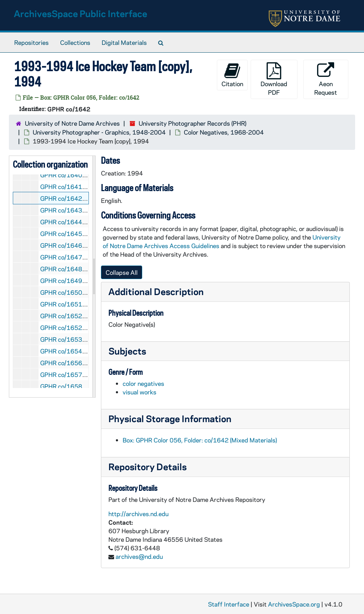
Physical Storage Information (170, 418)
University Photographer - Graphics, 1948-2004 (99, 132)
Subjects (127, 351)
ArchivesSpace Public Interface (81, 13)
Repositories (31, 42)
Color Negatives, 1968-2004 (224, 132)
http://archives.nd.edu (138, 514)
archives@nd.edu (139, 556)
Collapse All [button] (122, 272)
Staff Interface (229, 604)
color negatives (143, 383)
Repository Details (148, 466)
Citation (232, 75)
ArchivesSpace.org (294, 604)
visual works (140, 392)
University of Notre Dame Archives (72, 123)
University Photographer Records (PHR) (192, 123)
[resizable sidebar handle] (94, 277)
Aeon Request (326, 79)
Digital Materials (124, 42)
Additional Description (156, 291)
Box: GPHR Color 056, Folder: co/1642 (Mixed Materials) (200, 440)
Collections (75, 42)
